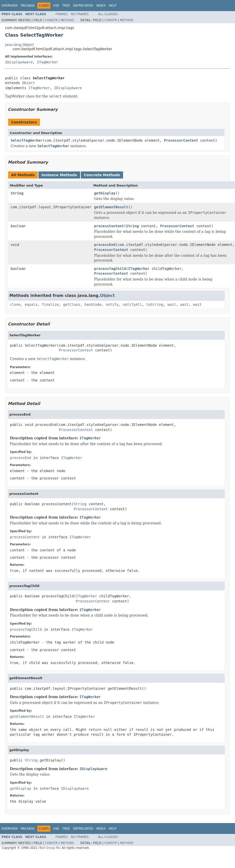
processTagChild (110, 269)
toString (155, 304)
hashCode (93, 304)
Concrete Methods (102, 175)
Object (28, 83)
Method (67, 20)
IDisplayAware (19, 62)
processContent (109, 226)
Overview (10, 6)
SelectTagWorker (27, 140)
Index (101, 6)
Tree (66, 6)
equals (31, 304)
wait (172, 304)
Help (113, 6)
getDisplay (105, 193)
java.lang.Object (19, 45)
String (17, 193)
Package (28, 6)
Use (56, 6)
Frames (62, 14)
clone (15, 304)
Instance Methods (59, 175)
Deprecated (83, 6)
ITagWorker (48, 62)
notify (112, 304)
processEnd (105, 245)
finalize (50, 304)
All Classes (108, 14)
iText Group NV (49, 848)
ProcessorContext (181, 140)
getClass (72, 304)
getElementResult (111, 207)
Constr (51, 20)
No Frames (80, 14)
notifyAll (132, 304)
